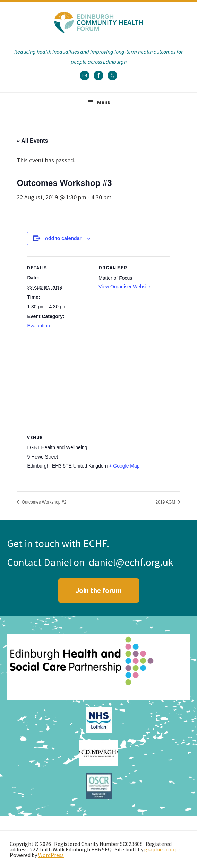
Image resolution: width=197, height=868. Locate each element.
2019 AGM (166, 502)
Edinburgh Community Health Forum (98, 22)
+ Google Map (124, 466)
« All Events (32, 141)
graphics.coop (161, 849)
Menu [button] (104, 102)
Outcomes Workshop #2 (43, 502)
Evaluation (38, 326)
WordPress (51, 855)
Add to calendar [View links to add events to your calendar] (63, 238)
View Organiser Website (125, 287)
